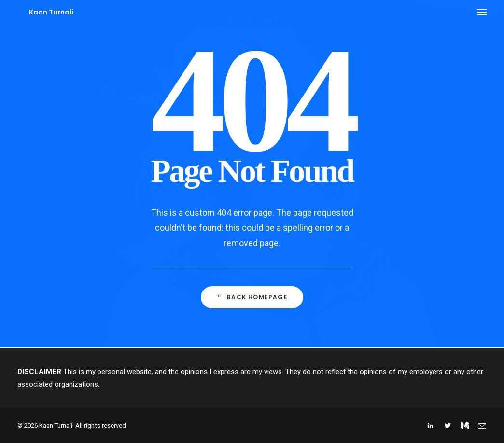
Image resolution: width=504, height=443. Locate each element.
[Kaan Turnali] (40, 12)
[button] (482, 12)
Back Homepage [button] (252, 297)
